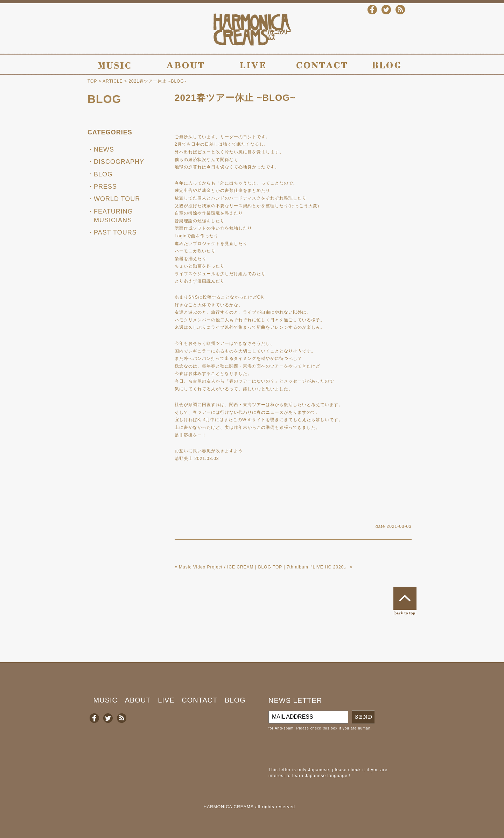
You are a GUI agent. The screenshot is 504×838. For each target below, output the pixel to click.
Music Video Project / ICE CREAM (216, 567)
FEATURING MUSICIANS (113, 216)
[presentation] (322, 749)
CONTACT (199, 700)
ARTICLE (113, 81)
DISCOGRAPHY (119, 162)
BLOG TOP (270, 567)
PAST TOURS (115, 232)
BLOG (104, 99)
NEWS (104, 149)
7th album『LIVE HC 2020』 (317, 567)
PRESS (105, 187)
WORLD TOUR (117, 199)
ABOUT (138, 700)
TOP (92, 81)
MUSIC (106, 700)
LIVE (166, 700)
